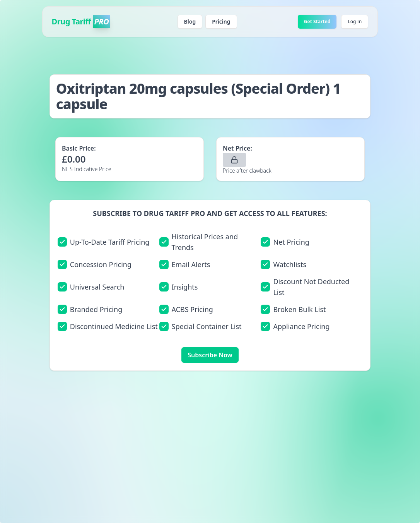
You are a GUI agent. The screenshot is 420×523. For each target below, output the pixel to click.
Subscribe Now (210, 355)
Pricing (221, 21)
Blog (190, 21)
